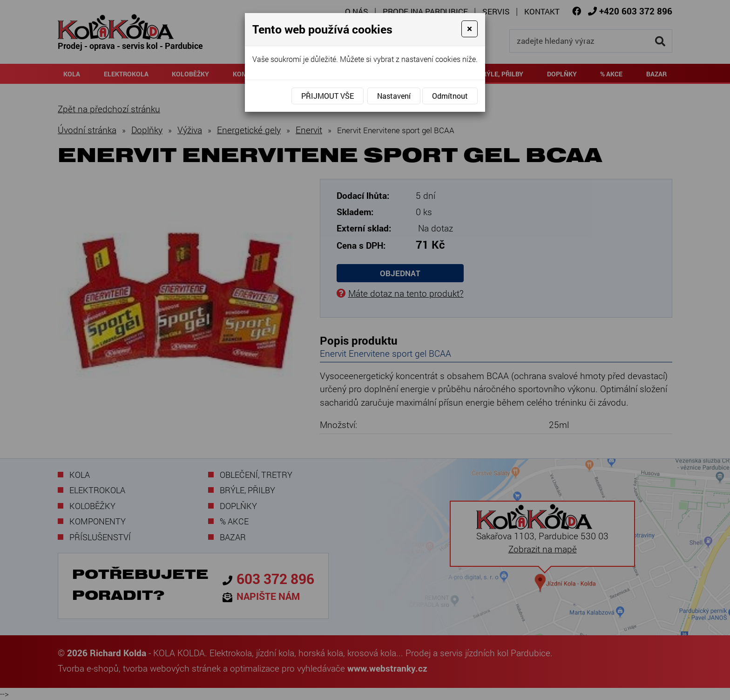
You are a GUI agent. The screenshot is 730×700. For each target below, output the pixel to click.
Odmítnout (450, 96)
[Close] (470, 29)
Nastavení (394, 96)
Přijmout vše (328, 96)
